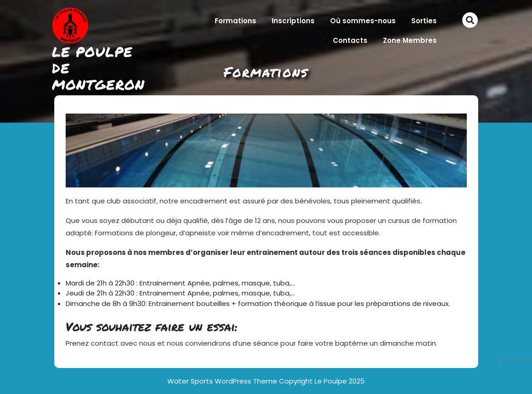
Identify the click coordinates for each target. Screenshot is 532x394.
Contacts (350, 40)
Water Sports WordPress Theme (223, 381)
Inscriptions (293, 21)
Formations (235, 21)
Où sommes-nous (363, 21)
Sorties (424, 21)
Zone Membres (410, 40)
